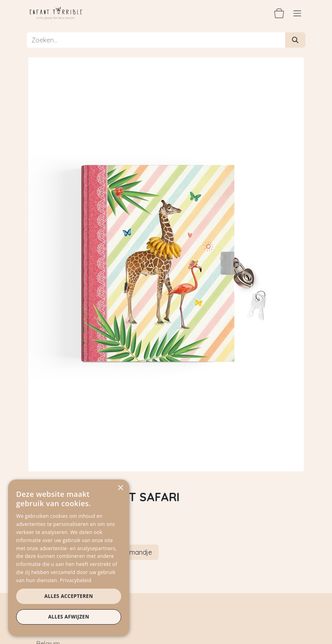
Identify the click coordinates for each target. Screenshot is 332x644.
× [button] (120, 488)
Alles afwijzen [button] (69, 617)
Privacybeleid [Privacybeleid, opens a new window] (76, 580)
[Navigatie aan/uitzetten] (297, 13)
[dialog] (69, 558)
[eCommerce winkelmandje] (279, 13)
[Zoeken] (295, 40)
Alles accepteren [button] (69, 596)
